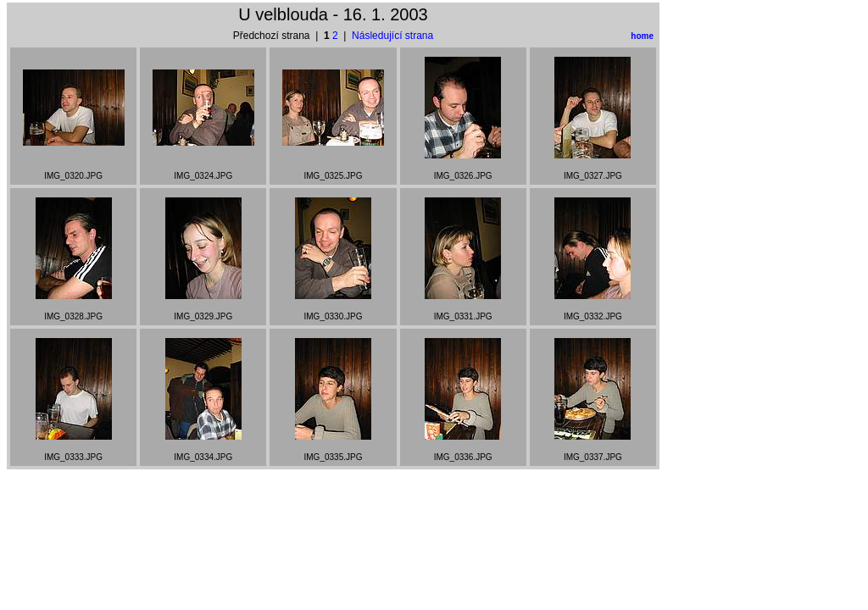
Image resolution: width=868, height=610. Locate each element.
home (642, 36)
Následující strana (392, 36)
